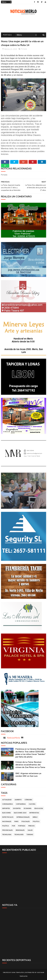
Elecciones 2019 (20, 813)
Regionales (20, 830)
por (13, 826)
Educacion (39, 808)
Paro (16, 822)
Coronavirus (8, 804)
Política (6, 826)
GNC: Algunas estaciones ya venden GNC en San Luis (28, 775)
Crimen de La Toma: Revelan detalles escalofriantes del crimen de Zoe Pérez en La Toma (30, 765)
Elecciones (7, 813)
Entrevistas (34, 813)
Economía (28, 808)
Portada (7, 35)
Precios (31, 826)
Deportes (6, 808)
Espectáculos (8, 817)
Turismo (30, 835)
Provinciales (7, 830)
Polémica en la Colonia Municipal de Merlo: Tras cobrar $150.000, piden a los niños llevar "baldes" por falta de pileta (31, 753)
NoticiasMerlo (13, 738)
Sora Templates (18, 973)
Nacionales (7, 822)
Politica (36, 822)
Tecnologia (7, 835)
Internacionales (23, 817)
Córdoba (28, 800)
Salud (30, 830)
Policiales (26, 822)
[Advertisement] (23, 878)
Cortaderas (21, 804)
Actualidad (7, 800)
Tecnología (19, 835)
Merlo (35, 817)
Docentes (17, 808)
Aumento (18, 800)
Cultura (32, 804)
